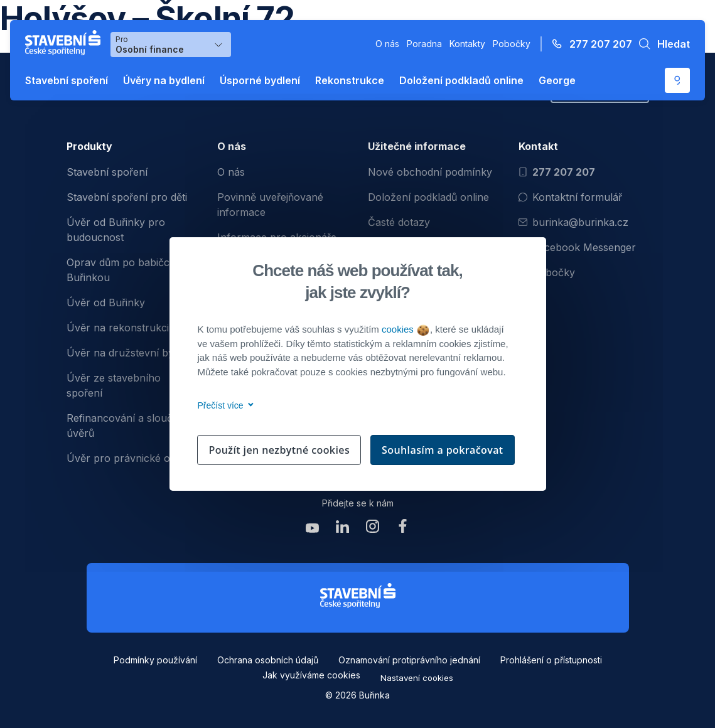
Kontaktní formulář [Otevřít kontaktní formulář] (570, 197)
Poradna (424, 44)
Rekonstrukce (350, 80)
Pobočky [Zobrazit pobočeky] (547, 272)
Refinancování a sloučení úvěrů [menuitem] (127, 426)
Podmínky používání (155, 660)
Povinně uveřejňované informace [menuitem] (270, 205)
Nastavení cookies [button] (417, 678)
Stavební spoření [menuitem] (107, 172)
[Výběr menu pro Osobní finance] (171, 45)
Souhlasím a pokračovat (443, 450)
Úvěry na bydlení (164, 80)
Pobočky (512, 44)
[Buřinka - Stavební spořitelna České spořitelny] (65, 43)
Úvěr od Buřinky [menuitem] (106, 302)
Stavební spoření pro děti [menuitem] (127, 197)
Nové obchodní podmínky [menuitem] (430, 172)
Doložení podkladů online (461, 80)
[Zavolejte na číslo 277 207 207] (588, 44)
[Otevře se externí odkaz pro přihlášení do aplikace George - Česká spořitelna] (677, 80)
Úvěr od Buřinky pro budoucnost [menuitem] (116, 230)
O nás (387, 44)
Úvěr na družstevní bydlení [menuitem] (132, 353)
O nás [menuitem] (231, 172)
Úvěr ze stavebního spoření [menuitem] (114, 385)
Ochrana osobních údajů (268, 660)
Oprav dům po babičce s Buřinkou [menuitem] (125, 270)
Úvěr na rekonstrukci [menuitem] (118, 328)
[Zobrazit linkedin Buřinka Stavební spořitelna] (343, 529)
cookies (405, 329)
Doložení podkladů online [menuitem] (428, 197)
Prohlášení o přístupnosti (551, 660)
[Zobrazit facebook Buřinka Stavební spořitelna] (403, 529)
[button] (661, 44)
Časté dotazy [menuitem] (399, 222)
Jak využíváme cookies (311, 675)
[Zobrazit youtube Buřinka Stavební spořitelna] (313, 529)
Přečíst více (224, 405)
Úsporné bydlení (260, 80)
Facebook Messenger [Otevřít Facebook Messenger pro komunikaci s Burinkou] (577, 247)
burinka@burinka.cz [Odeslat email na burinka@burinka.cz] (573, 222)
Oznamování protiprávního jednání (409, 660)
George (557, 80)
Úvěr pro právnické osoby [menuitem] (130, 458)
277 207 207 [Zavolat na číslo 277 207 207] (557, 172)
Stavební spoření (67, 80)
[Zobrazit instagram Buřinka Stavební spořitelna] (373, 529)
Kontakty (467, 44)
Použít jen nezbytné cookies (279, 450)
